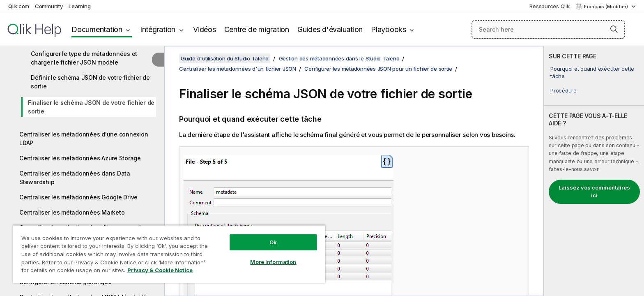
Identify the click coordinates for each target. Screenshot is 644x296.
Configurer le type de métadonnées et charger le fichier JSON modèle (84, 58)
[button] (614, 29)
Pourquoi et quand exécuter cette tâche (592, 72)
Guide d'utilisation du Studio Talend (225, 58)
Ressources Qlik (549, 6)
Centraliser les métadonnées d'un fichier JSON (238, 69)
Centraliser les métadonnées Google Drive (78, 197)
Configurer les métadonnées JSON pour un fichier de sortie (378, 69)
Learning (79, 6)
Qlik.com (19, 6)
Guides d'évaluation (330, 29)
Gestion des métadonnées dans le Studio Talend (339, 58)
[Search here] (548, 30)
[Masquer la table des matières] (158, 60)
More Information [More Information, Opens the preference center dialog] (273, 262)
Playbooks (389, 29)
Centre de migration (257, 29)
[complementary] (594, 171)
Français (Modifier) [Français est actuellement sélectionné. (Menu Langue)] (607, 7)
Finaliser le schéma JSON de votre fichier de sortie (91, 107)
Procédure (563, 90)
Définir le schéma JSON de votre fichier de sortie (90, 82)
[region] (169, 254)
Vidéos (205, 29)
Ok (273, 242)
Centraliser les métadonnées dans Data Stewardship (75, 178)
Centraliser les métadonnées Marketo (72, 212)
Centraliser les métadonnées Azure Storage (80, 158)
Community (49, 6)
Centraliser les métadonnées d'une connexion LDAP (84, 139)
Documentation (97, 29)
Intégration (158, 29)
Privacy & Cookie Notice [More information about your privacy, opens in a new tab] (160, 270)
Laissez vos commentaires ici (594, 192)
